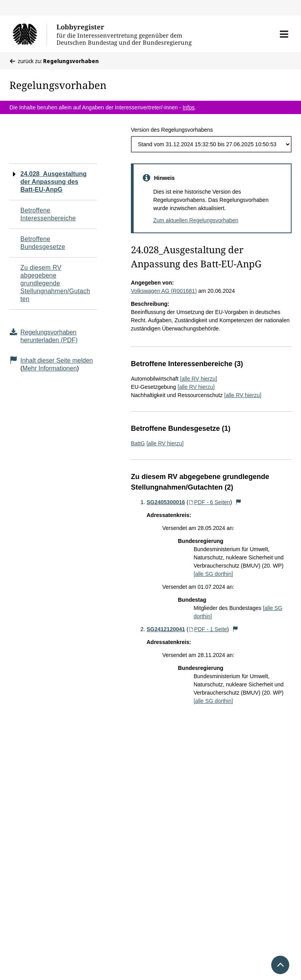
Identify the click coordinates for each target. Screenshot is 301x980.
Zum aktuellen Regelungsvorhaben (196, 220)
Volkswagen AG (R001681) (164, 291)
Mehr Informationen (50, 368)
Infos (189, 107)
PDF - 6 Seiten (209, 502)
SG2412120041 (166, 629)
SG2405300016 (166, 502)
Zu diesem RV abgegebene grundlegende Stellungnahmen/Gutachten (55, 283)
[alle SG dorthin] (213, 574)
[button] (284, 34)
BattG (138, 443)
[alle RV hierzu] (199, 379)
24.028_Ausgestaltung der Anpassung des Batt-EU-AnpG (53, 182)
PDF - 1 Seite (208, 629)
